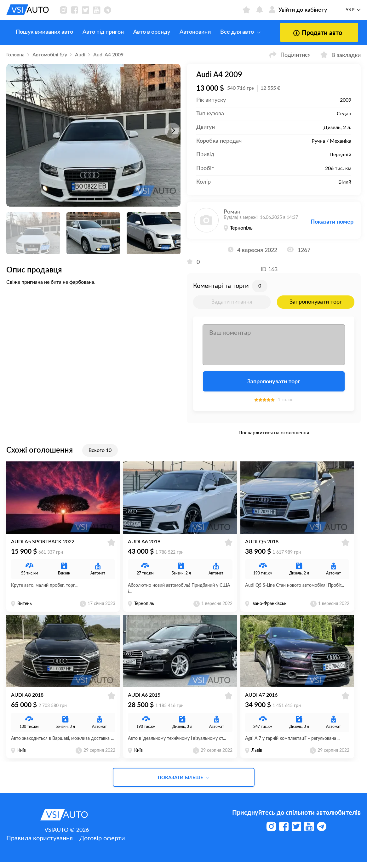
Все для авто (231, 32)
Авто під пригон (94, 32)
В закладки (341, 55)
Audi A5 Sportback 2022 (43, 545)
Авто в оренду (142, 32)
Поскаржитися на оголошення (274, 433)
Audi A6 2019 (144, 545)
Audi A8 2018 (27, 701)
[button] (173, 131)
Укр (350, 10)
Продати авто (304, 33)
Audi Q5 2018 (262, 545)
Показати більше (183, 784)
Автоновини (186, 32)
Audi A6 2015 (144, 701)
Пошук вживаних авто (35, 32)
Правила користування (40, 845)
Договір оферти (102, 845)
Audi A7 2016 (261, 701)
